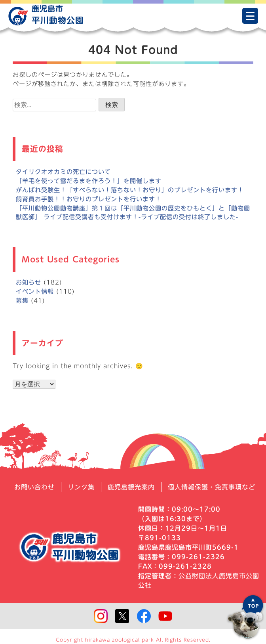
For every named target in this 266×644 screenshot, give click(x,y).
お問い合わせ (34, 487)
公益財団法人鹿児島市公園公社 (199, 581)
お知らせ (28, 282)
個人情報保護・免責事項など (212, 487)
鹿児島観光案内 (131, 487)
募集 (22, 301)
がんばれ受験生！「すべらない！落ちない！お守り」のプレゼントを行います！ (130, 190)
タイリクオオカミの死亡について (63, 172)
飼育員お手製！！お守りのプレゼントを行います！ (89, 199)
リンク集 (81, 487)
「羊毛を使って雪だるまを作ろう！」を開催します (89, 181)
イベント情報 (35, 291)
